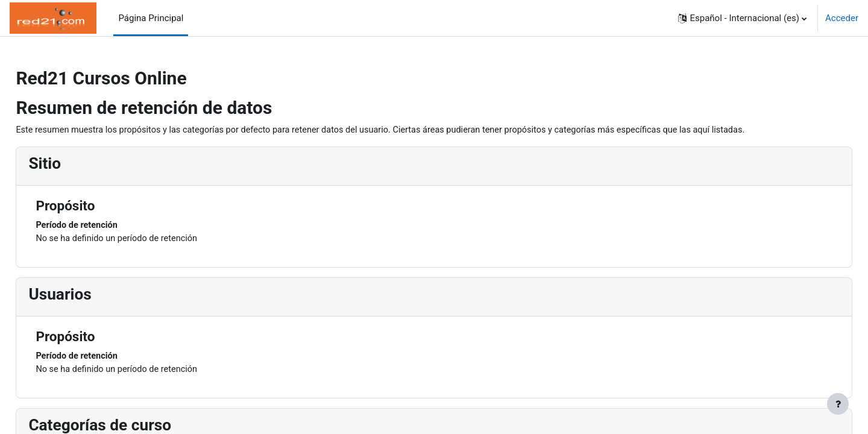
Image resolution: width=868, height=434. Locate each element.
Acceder (842, 18)
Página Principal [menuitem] (151, 18)
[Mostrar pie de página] (838, 404)
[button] (742, 18)
